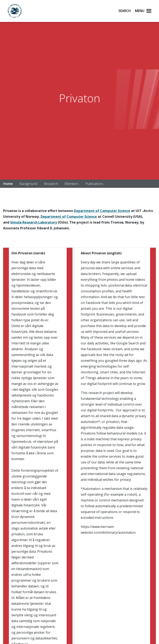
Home (8, 184)
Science (124, 211)
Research (51, 184)
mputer (111, 211)
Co (102, 211)
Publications (94, 184)
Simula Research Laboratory (34, 222)
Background (28, 184)
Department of (87, 211)
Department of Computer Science (69, 217)
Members (72, 184)
